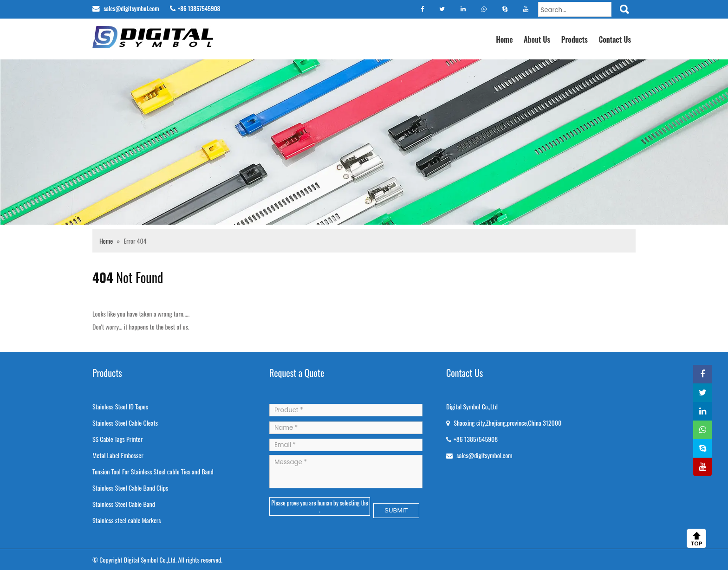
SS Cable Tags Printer (117, 439)
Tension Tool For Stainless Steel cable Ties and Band (153, 471)
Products (575, 39)
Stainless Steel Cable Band (124, 504)
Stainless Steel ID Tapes (120, 406)
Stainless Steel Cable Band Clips (130, 488)
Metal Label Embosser (118, 455)
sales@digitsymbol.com (130, 8)
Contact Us (615, 39)
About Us (537, 39)
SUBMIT (396, 510)
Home (504, 39)
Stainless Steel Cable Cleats (125, 423)
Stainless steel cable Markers (127, 520)
